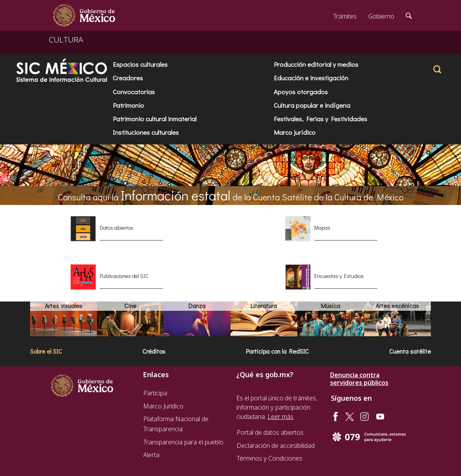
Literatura (264, 306)
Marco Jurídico (163, 406)
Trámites (345, 16)
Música (330, 306)
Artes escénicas (397, 306)
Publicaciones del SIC (124, 276)
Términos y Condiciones (269, 458)
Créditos (154, 351)
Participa (155, 393)
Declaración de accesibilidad (276, 446)
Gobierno (381, 16)
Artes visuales (64, 306)
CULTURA (66, 40)
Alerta (151, 455)
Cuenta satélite (410, 351)
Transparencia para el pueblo (183, 442)
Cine (130, 306)
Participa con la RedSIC (277, 351)
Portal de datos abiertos (270, 432)
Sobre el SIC (46, 351)
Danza (197, 306)
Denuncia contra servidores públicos (359, 379)
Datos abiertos (116, 228)
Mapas (322, 228)
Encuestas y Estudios (339, 276)
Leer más (280, 417)
